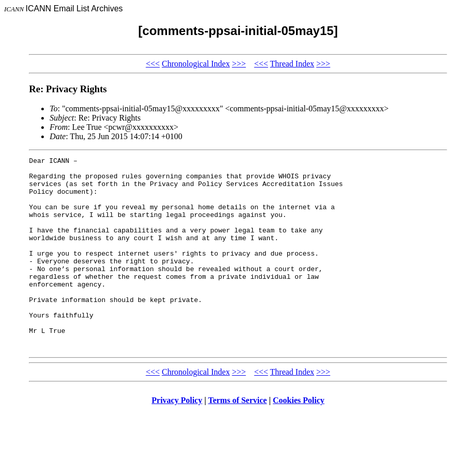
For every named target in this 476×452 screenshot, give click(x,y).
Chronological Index (196, 64)
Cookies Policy (299, 439)
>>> (239, 64)
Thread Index (292, 64)
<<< (153, 64)
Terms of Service (237, 439)
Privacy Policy (177, 439)
